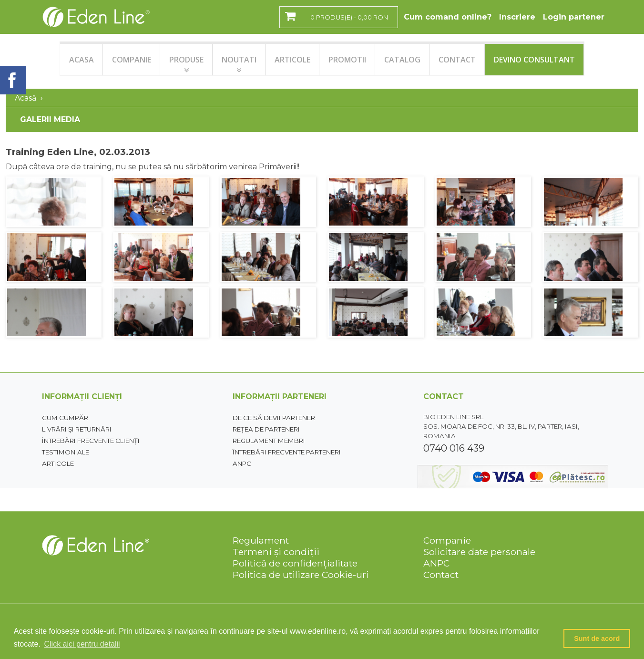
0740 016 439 (454, 448)
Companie (447, 540)
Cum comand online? (448, 17)
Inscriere (517, 17)
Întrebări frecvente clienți (91, 441)
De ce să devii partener (274, 418)
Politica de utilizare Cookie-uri (301, 575)
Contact (441, 575)
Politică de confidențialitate (295, 563)
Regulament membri (269, 441)
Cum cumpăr (65, 418)
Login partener (574, 17)
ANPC (242, 463)
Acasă (26, 98)
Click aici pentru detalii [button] (82, 644)
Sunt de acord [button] (597, 638)
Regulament (261, 540)
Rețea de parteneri (266, 429)
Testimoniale (66, 452)
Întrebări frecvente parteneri (287, 452)
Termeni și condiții (276, 552)
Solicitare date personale (479, 552)
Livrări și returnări (77, 429)
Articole (58, 463)
